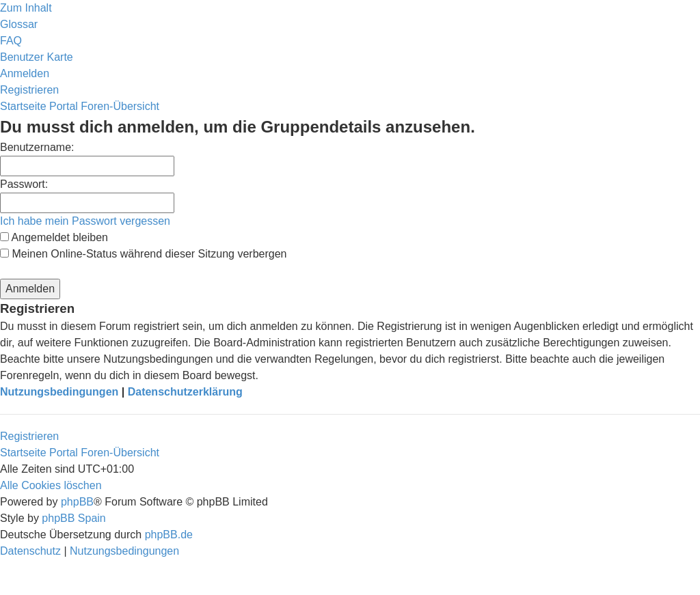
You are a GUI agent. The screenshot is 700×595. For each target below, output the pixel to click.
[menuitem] (19, 24)
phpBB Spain (73, 518)
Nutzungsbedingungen (59, 392)
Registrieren (29, 436)
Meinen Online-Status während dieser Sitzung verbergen (143, 254)
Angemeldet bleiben (54, 237)
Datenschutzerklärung (185, 392)
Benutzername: (37, 147)
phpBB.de (169, 535)
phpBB (77, 502)
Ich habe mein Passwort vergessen (85, 221)
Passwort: (24, 184)
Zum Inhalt (26, 8)
